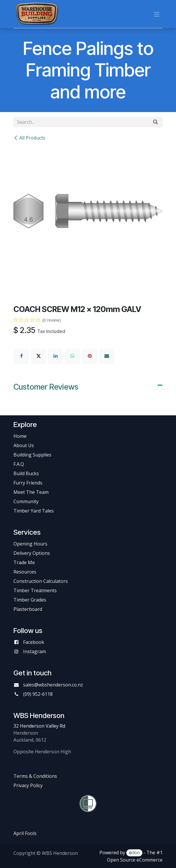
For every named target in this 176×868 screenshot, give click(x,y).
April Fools (25, 833)
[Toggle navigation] (157, 14)
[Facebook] (21, 356)
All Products (29, 138)
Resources (25, 572)
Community (26, 501)
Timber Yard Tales (34, 511)
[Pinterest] (90, 356)
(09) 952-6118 (38, 694)
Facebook (34, 642)
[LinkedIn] (56, 356)
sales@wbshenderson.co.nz (53, 685)
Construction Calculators (41, 581)
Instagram (34, 651)
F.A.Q (19, 464)
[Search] (156, 122)
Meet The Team (31, 492)
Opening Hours (30, 544)
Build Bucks (26, 473)
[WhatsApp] (73, 356)
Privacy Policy (28, 785)
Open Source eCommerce (135, 860)
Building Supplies (32, 455)
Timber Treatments (35, 590)
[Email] (107, 356)
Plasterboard (28, 609)
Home (20, 436)
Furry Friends (29, 483)
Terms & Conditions (35, 776)
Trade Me (24, 562)
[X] (39, 356)
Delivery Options (32, 553)
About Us (24, 445)
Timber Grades (30, 600)
